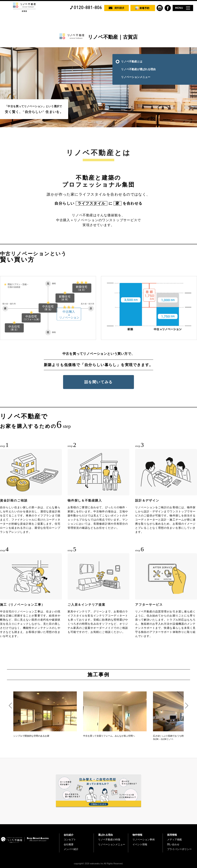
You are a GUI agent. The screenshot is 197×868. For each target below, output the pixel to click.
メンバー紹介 (71, 849)
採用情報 (172, 835)
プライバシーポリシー (179, 849)
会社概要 (69, 844)
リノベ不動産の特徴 (109, 840)
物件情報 (137, 835)
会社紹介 (69, 835)
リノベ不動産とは (132, 61)
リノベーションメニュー (136, 77)
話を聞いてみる (99, 382)
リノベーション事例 (144, 840)
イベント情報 (140, 844)
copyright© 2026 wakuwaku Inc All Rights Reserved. (98, 864)
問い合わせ (173, 844)
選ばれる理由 (105, 835)
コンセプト (70, 840)
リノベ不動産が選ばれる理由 (138, 69)
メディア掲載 (174, 840)
